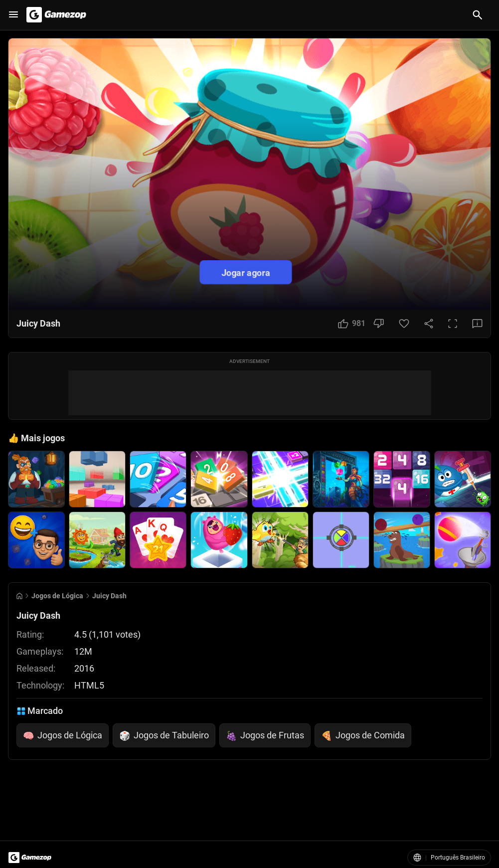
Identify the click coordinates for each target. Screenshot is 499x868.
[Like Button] (352, 324)
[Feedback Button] (477, 324)
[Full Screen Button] (453, 324)
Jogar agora (246, 272)
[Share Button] (429, 324)
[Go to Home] (19, 596)
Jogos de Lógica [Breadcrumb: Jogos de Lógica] (57, 596)
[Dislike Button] (379, 324)
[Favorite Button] (404, 324)
